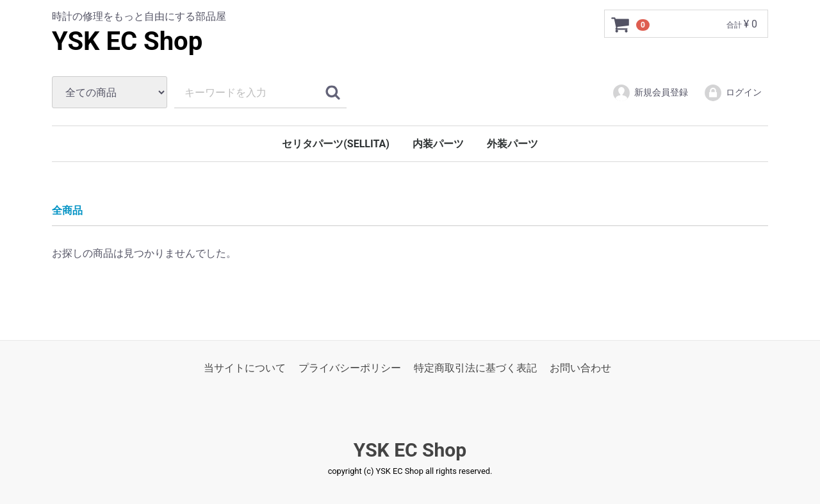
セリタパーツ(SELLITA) (336, 144)
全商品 (67, 210)
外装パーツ (512, 144)
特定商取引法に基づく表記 (475, 368)
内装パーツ (438, 144)
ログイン (733, 93)
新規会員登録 (650, 93)
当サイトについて (245, 368)
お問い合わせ (580, 368)
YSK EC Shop (127, 41)
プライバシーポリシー (350, 368)
